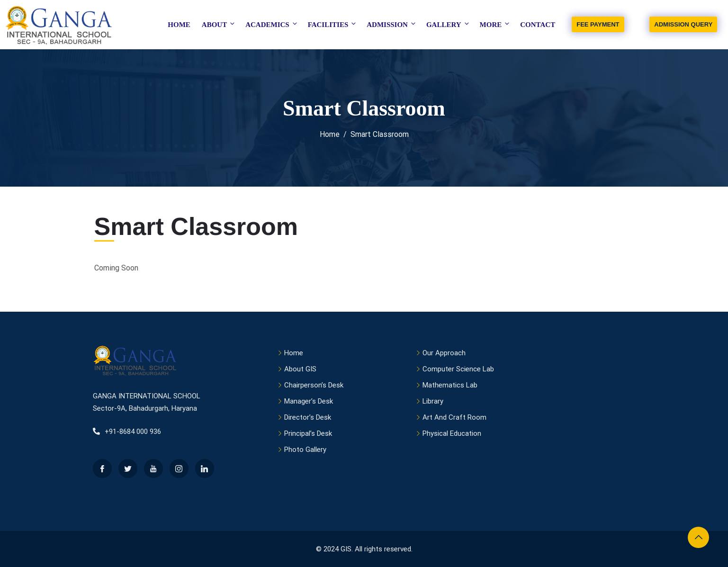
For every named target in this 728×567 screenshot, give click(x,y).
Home (179, 25)
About (219, 24)
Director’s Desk (308, 417)
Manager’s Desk (309, 401)
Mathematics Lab (450, 385)
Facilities (333, 24)
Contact (538, 25)
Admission (392, 24)
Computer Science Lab (458, 369)
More (495, 24)
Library (433, 401)
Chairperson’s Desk (314, 385)
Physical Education (452, 433)
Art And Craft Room (454, 417)
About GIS (300, 369)
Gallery (448, 24)
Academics (272, 24)
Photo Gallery (305, 450)
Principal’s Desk (308, 433)
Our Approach (444, 353)
